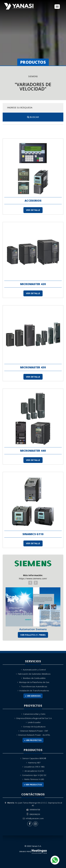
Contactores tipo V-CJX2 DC (34, 775)
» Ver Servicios (33, 696)
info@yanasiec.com (35, 818)
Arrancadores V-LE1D (34, 771)
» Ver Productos (33, 785)
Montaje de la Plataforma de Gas (34, 682)
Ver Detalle (33, 210)
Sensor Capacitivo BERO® (34, 758)
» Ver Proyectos (33, 740)
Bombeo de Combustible (34, 678)
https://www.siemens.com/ (33, 578)
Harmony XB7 (34, 763)
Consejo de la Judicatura (34, 727)
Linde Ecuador (34, 722)
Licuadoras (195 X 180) (34, 767)
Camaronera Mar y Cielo (34, 714)
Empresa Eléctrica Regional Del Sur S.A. (34, 718)
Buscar (33, 117)
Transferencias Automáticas (34, 686)
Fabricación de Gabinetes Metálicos (34, 674)
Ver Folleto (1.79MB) (33, 635)
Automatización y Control (34, 670)
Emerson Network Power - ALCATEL (34, 735)
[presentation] (30, 583)
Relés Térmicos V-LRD (34, 779)
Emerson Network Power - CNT (34, 731)
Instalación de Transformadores (34, 691)
